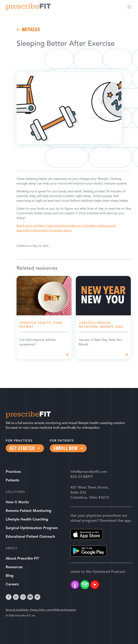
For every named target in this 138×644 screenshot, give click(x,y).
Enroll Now (66, 448)
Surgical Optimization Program (32, 528)
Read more (44, 318)
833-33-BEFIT (82, 477)
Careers (12, 584)
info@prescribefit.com (89, 472)
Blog (10, 576)
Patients (12, 480)
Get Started (22, 448)
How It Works (17, 502)
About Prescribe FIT (22, 559)
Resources (14, 567)
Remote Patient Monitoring (29, 511)
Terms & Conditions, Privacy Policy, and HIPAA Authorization (41, 610)
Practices (13, 472)
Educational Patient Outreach (30, 537)
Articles (31, 29)
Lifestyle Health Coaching (27, 520)
